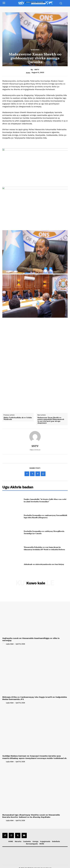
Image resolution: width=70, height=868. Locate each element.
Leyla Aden (10, 641)
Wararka (35, 50)
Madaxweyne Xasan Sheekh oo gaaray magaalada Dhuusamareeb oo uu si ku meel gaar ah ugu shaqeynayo (51, 418)
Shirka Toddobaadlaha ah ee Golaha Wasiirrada (18, 416)
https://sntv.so (35, 447)
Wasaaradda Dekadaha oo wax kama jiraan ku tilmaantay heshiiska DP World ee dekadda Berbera (44, 546)
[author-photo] (4, 641)
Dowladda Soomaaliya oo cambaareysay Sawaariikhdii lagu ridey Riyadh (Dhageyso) (45, 514)
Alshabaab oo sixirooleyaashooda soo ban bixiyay (44, 562)
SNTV (37, 70)
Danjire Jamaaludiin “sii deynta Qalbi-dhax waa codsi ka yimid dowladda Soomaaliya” (45, 498)
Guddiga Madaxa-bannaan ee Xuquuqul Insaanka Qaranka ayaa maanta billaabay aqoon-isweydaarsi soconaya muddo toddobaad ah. (35, 755)
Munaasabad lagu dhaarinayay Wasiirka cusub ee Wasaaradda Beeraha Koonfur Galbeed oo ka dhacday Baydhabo (31, 813)
